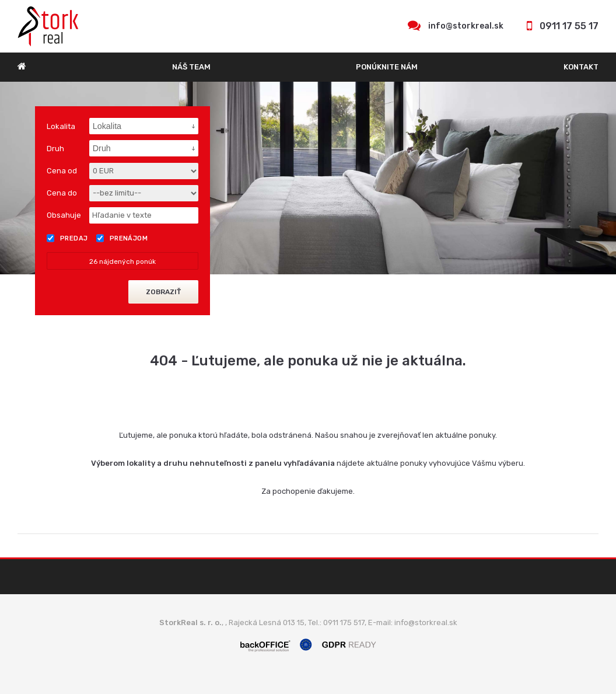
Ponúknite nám (387, 67)
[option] (308, 178)
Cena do (62, 193)
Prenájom (122, 238)
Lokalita (61, 126)
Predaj (67, 238)
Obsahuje (64, 215)
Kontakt (581, 67)
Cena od (62, 171)
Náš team (191, 67)
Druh (55, 149)
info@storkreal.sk (466, 26)
